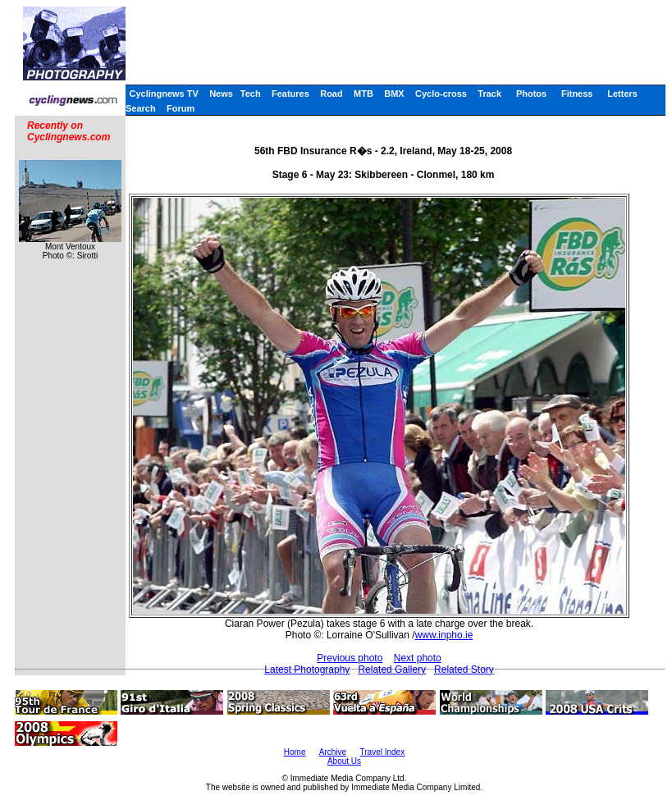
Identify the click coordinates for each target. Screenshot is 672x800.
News (221, 94)
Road (331, 94)
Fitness (577, 94)
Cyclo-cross (441, 94)
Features (290, 94)
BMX (394, 94)
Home (295, 752)
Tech (251, 94)
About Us (344, 761)
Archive (333, 752)
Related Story (464, 670)
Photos (531, 94)
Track (489, 94)
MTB (363, 94)
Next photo (418, 658)
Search (141, 108)
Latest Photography (307, 670)
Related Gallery (392, 670)
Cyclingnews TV (163, 94)
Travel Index (383, 752)
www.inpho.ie (444, 635)
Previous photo (350, 658)
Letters (622, 94)
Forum (181, 108)
